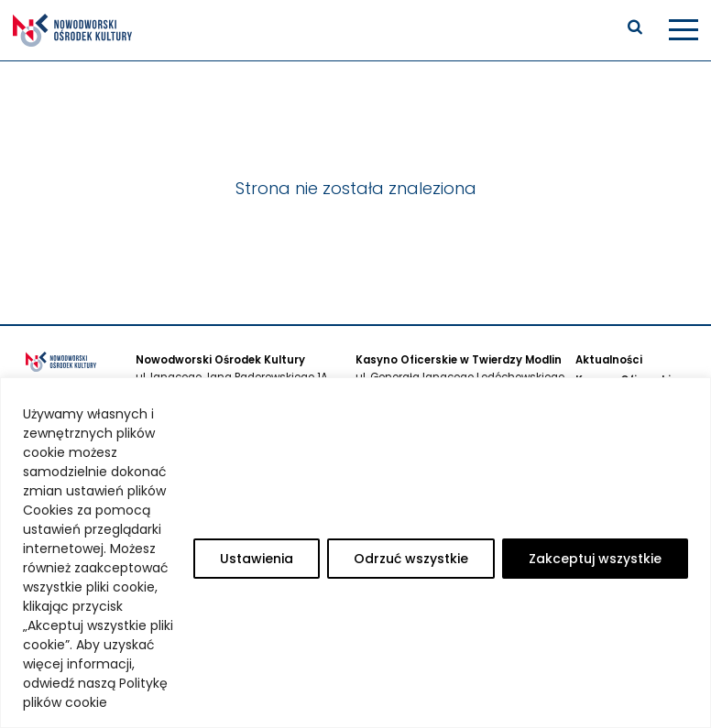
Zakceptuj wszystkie (595, 559)
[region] (355, 553)
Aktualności (609, 360)
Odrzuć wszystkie (411, 559)
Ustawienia (257, 559)
